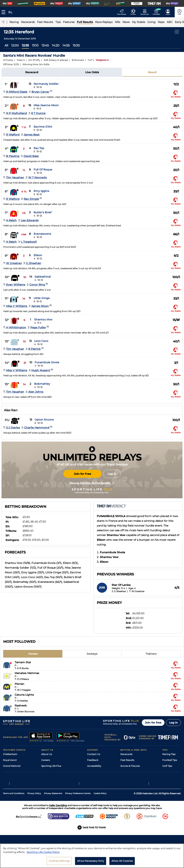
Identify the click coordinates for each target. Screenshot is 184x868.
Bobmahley (42, 384)
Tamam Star (23, 662)
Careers (46, 760)
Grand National (12, 766)
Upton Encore (44, 420)
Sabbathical (43, 277)
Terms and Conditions (14, 817)
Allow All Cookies (122, 862)
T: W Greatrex (137, 591)
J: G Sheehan (119, 591)
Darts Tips (168, 772)
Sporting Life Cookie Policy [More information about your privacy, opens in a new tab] (43, 853)
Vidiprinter (126, 772)
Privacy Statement (53, 817)
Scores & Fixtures (130, 766)
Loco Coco (41, 341)
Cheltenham (10, 754)
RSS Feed (47, 789)
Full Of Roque (43, 170)
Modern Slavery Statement (56, 784)
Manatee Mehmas (27, 673)
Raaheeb (21, 706)
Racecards (126, 754)
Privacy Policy (34, 817)
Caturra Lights (24, 695)
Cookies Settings (59, 862)
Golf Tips (167, 766)
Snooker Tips (170, 778)
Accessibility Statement (55, 778)
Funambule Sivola (47, 362)
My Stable (126, 778)
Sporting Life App (51, 772)
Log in (112, 474)
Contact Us (94, 754)
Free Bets (126, 784)
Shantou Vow (43, 319)
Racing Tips (169, 754)
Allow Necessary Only (91, 862)
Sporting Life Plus (51, 766)
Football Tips (170, 760)
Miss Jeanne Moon (46, 105)
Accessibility (94, 766)
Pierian (19, 684)
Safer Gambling (96, 772)
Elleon (38, 255)
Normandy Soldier (46, 84)
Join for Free (83, 474)
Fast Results (127, 760)
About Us (47, 754)
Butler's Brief (43, 212)
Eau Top (39, 148)
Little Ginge (42, 298)
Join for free (153, 723)
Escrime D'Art (43, 127)
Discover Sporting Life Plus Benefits (92, 483)
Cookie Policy (100, 817)
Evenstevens (42, 234)
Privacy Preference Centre (78, 817)
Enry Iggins (41, 191)
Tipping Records (172, 784)
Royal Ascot (10, 760)
